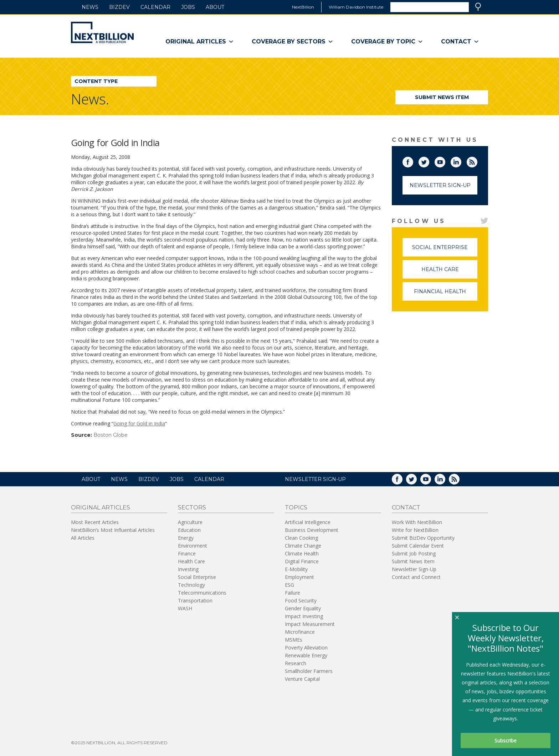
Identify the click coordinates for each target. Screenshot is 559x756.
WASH (185, 608)
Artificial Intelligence (308, 522)
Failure (293, 593)
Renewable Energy (306, 655)
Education (189, 530)
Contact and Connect (416, 577)
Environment (193, 546)
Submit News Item (442, 97)
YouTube (445, 161)
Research (296, 663)
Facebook (413, 161)
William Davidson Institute (356, 7)
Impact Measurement (310, 624)
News (90, 7)
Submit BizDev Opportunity (423, 538)
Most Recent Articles (95, 522)
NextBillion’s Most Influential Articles (113, 530)
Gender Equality (303, 608)
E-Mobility (296, 569)
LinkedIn (461, 161)
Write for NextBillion (415, 530)
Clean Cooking (301, 538)
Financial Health (446, 294)
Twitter (429, 161)
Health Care (450, 272)
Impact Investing (304, 616)
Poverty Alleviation (306, 648)
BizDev (119, 7)
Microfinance (300, 632)
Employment (299, 577)
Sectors (192, 508)
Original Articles (200, 42)
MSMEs (294, 640)
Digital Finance (302, 561)
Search (478, 7)
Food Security (301, 600)
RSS (477, 161)
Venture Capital (302, 679)
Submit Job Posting (414, 553)
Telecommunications (202, 593)
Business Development (312, 530)
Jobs (188, 7)
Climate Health (302, 553)
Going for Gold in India (139, 423)
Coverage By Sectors (293, 42)
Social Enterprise (445, 250)
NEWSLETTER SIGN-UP (315, 479)
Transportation (195, 600)
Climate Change (303, 546)
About (215, 7)
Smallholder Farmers (309, 671)
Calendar (155, 7)
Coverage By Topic (387, 42)
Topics (296, 508)
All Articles (83, 538)
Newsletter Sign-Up (440, 185)
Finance (187, 553)
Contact (460, 42)
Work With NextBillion (417, 522)
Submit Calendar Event (418, 546)
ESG (289, 585)
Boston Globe (111, 435)
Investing (188, 569)
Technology (191, 585)
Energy (186, 538)
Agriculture (190, 522)
